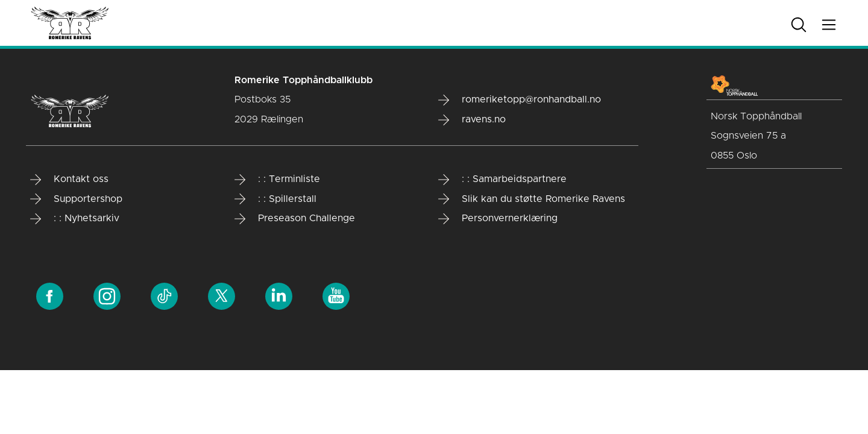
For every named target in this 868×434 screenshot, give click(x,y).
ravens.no (472, 120)
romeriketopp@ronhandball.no (520, 100)
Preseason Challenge (295, 219)
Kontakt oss (69, 180)
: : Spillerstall (275, 199)
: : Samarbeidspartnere (502, 180)
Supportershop (76, 199)
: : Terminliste (277, 180)
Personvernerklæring (498, 219)
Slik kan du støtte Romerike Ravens (532, 199)
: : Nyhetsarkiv (75, 219)
